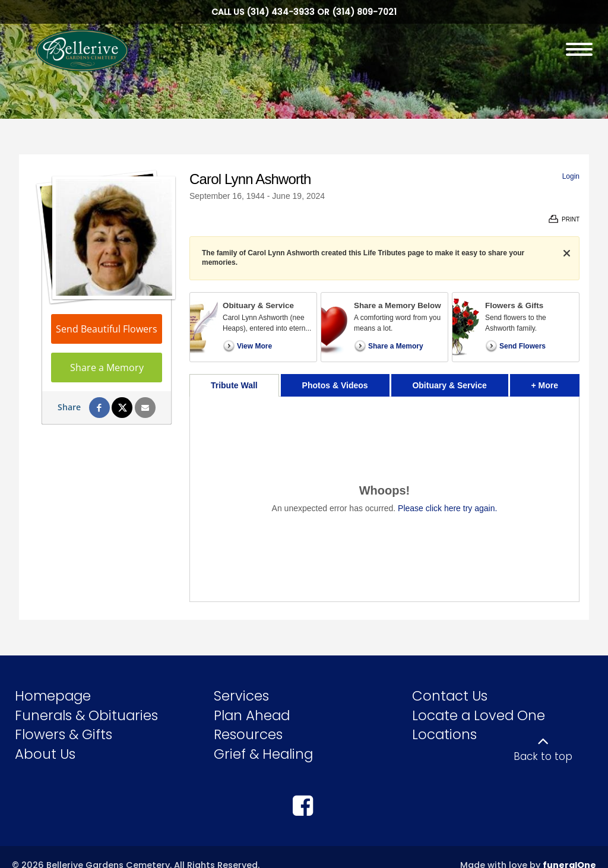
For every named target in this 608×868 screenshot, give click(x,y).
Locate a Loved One (479, 715)
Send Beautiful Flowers (107, 329)
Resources (248, 734)
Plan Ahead (252, 715)
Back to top (543, 756)
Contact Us (450, 696)
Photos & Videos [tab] (335, 385)
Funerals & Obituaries (86, 715)
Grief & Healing (263, 754)
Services (241, 696)
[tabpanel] (384, 499)
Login (571, 176)
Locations (444, 734)
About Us (45, 754)
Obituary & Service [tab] (449, 385)
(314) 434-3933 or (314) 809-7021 (322, 12)
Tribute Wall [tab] (234, 385)
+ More (555, 382)
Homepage (53, 696)
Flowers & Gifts (64, 734)
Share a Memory (107, 368)
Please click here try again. (447, 508)
